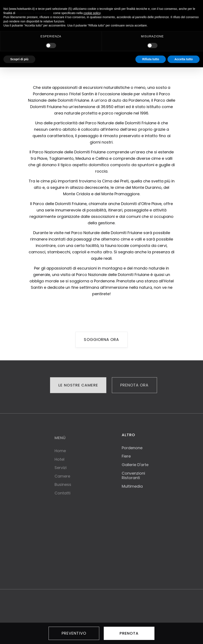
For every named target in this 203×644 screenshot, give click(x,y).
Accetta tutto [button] (184, 59)
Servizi (61, 471)
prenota (129, 633)
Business (63, 488)
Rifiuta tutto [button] (151, 59)
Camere (62, 479)
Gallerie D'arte (135, 465)
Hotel (59, 462)
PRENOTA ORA (134, 385)
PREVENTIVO (74, 633)
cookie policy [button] (92, 13)
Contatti (62, 496)
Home (60, 454)
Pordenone (132, 448)
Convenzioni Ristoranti (133, 476)
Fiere (126, 456)
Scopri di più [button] (19, 59)
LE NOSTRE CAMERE (78, 385)
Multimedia (132, 486)
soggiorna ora (101, 340)
